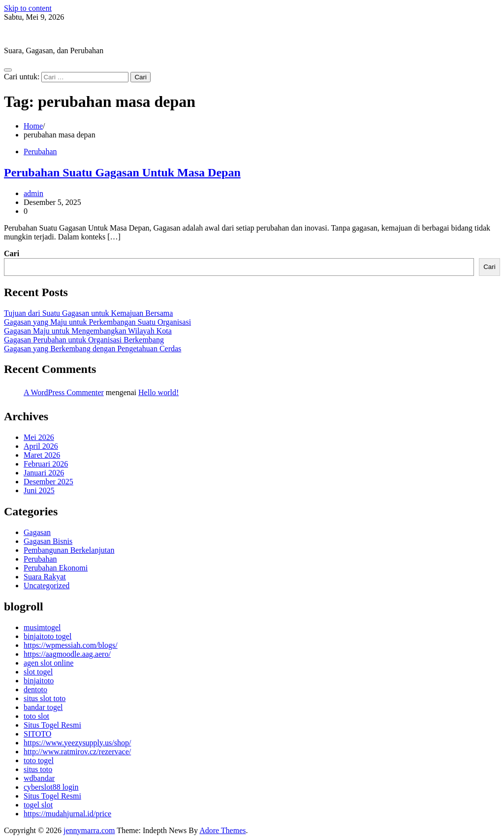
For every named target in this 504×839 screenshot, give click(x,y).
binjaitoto (39, 681)
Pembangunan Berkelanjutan (69, 550)
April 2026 (41, 446)
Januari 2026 (44, 473)
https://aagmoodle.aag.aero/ (67, 654)
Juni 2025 (39, 490)
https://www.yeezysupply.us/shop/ (77, 743)
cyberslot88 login (51, 787)
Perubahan (40, 151)
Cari (12, 253)
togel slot (38, 805)
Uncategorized (47, 586)
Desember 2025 (48, 482)
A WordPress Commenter (64, 392)
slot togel (38, 672)
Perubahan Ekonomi (56, 568)
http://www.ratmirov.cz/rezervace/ (77, 752)
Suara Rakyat (45, 577)
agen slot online (48, 663)
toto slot (36, 716)
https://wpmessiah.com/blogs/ (71, 645)
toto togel (39, 760)
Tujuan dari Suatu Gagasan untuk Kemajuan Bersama (88, 313)
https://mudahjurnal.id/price (67, 814)
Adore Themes (222, 830)
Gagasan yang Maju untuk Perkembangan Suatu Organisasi (97, 322)
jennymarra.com (30, 34)
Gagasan (37, 532)
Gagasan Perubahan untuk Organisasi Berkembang (84, 340)
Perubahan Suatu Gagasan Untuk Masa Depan (122, 172)
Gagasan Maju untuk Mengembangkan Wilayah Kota (88, 331)
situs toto (38, 769)
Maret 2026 (42, 455)
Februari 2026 (46, 464)
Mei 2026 (39, 437)
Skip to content (28, 8)
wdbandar (39, 778)
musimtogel (42, 627)
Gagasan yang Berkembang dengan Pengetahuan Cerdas (93, 349)
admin (33, 193)
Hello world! (158, 392)
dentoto (35, 689)
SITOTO (37, 734)
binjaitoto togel (47, 636)
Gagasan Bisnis (48, 541)
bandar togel (43, 707)
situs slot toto (45, 698)
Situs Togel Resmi (52, 725)
